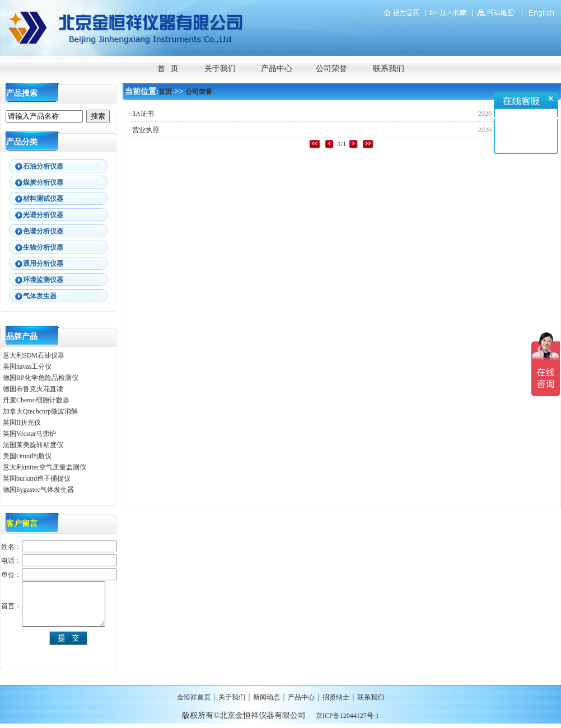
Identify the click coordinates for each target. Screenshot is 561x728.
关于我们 (220, 69)
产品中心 (277, 69)
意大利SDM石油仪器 (34, 355)
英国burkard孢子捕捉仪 (37, 478)
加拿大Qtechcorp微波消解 (40, 411)
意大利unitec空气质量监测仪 (45, 467)
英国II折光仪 (22, 422)
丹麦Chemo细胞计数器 (36, 400)
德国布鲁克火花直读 (33, 389)
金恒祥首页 (194, 697)
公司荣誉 (331, 69)
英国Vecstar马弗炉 (29, 434)
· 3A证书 (141, 114)
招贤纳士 (336, 697)
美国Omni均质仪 (27, 456)
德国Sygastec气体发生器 (39, 490)
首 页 (168, 69)
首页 (165, 92)
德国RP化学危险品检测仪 (41, 378)
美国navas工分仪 (27, 367)
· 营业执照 (144, 130)
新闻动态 (267, 697)
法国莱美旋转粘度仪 (33, 445)
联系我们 (389, 69)
